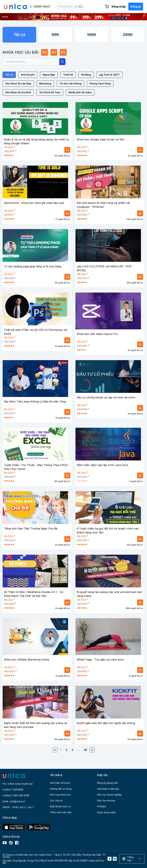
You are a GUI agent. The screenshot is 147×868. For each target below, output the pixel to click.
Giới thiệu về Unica (60, 783)
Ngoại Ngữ (49, 75)
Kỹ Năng (86, 75)
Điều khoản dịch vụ (60, 806)
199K (92, 35)
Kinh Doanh (28, 75)
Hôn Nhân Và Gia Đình (18, 92)
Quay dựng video (106, 812)
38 (85, 750)
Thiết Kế (68, 75)
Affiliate (101, 806)
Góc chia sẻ (56, 801)
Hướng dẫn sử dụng (61, 789)
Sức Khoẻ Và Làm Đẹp (18, 84)
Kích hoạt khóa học (60, 795)
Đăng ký (136, 7)
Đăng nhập (119, 7)
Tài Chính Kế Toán (50, 92)
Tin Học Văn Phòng (70, 84)
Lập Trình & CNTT (109, 75)
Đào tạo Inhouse (106, 801)
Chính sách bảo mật (61, 812)
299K (128, 35)
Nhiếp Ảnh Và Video (80, 92)
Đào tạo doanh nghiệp (109, 795)
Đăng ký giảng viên (107, 783)
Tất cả (19, 35)
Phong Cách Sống (100, 84)
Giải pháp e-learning (108, 789)
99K (55, 35)
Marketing (45, 84)
